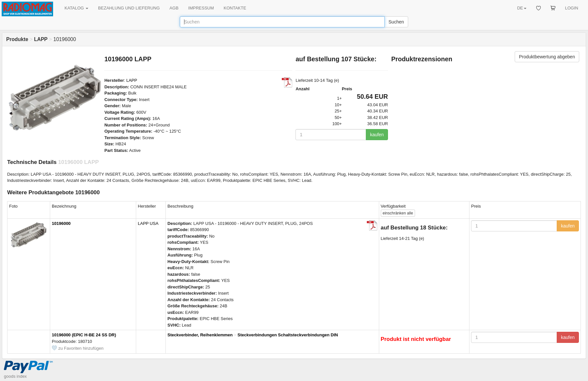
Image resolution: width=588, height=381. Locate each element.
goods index (15, 376)
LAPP (132, 80)
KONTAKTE (235, 8)
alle (398, 213)
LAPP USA (148, 223)
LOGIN (572, 8)
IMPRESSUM (201, 8)
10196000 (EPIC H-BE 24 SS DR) (84, 335)
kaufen (377, 135)
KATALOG (76, 8)
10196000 (61, 223)
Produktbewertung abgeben (547, 57)
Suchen (396, 22)
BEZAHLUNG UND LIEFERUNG (129, 8)
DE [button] (522, 8)
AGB (174, 8)
